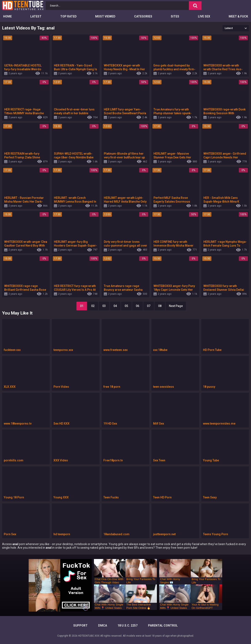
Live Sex (204, 16)
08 (160, 306)
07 (149, 306)
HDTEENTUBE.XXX (89, 636)
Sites (175, 16)
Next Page (176, 306)
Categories (143, 16)
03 (104, 306)
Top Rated (68, 16)
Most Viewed (105, 16)
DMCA (103, 625)
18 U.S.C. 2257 (128, 625)
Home (7, 16)
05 (126, 306)
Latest (36, 16)
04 (115, 306)
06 (138, 306)
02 (93, 306)
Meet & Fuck (238, 16)
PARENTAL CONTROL (163, 625)
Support (80, 625)
